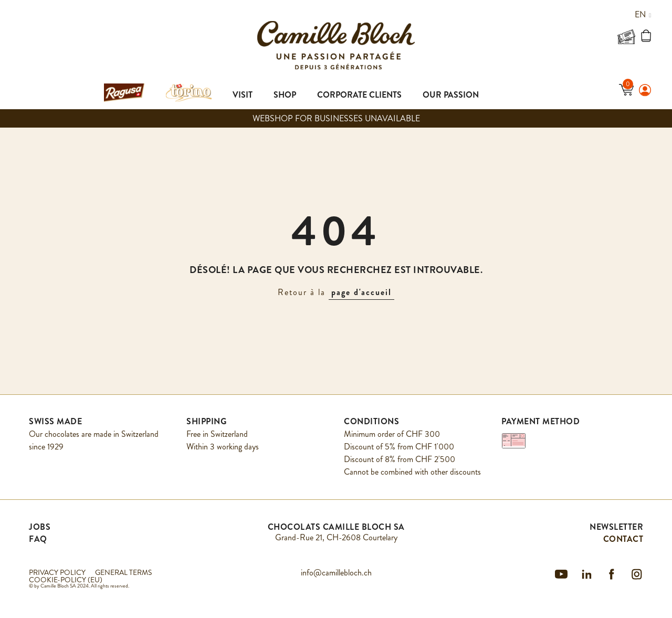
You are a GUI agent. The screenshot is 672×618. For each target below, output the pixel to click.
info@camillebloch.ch (336, 573)
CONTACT (623, 539)
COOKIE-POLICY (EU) (66, 580)
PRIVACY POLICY (57, 572)
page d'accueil (361, 292)
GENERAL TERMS (123, 572)
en (643, 14)
